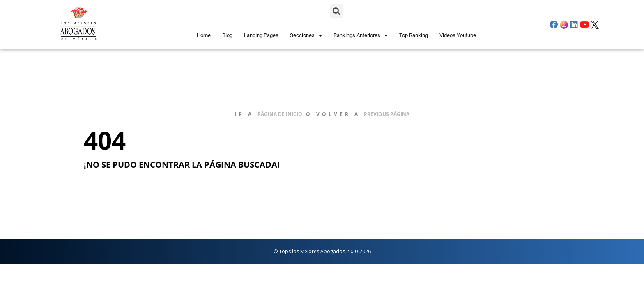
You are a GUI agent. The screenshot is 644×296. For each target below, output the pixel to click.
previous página (387, 114)
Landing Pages (261, 35)
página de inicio (280, 114)
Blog (227, 35)
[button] (337, 11)
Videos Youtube (458, 35)
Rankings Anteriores (361, 36)
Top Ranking (414, 35)
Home (204, 35)
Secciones (306, 36)
